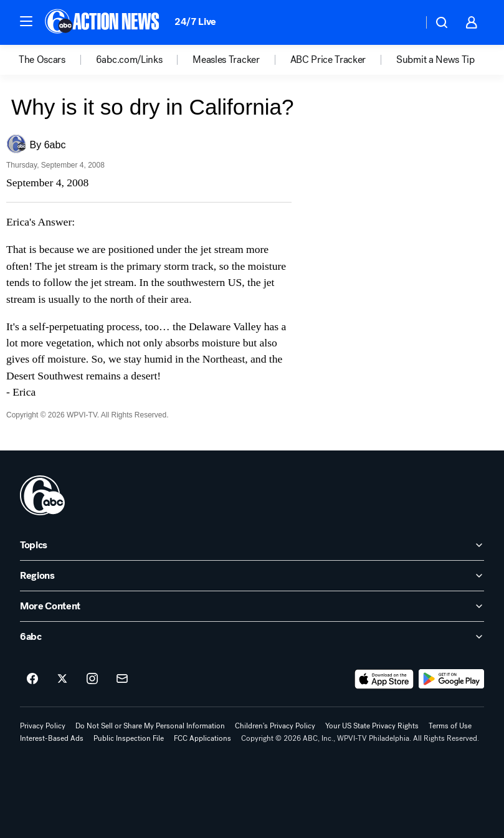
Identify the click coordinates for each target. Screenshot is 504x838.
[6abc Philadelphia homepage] (103, 22)
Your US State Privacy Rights (372, 726)
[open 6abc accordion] (252, 637)
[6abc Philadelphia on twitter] (62, 679)
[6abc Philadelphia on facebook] (32, 679)
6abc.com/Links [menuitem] (129, 60)
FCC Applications (202, 738)
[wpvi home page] (42, 495)
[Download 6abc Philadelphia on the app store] (384, 679)
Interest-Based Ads (52, 738)
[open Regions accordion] (252, 576)
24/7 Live (195, 21)
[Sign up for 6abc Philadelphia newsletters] (122, 679)
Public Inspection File (129, 738)
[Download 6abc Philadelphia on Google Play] (451, 679)
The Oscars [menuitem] (42, 60)
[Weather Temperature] (403, 22)
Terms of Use (450, 726)
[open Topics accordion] (252, 545)
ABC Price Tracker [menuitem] (328, 60)
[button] (26, 21)
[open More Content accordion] (252, 606)
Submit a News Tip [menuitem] (435, 60)
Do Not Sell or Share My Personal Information (150, 726)
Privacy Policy (43, 726)
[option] (57, 60)
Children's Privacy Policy (275, 726)
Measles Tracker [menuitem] (226, 60)
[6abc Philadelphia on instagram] (92, 679)
